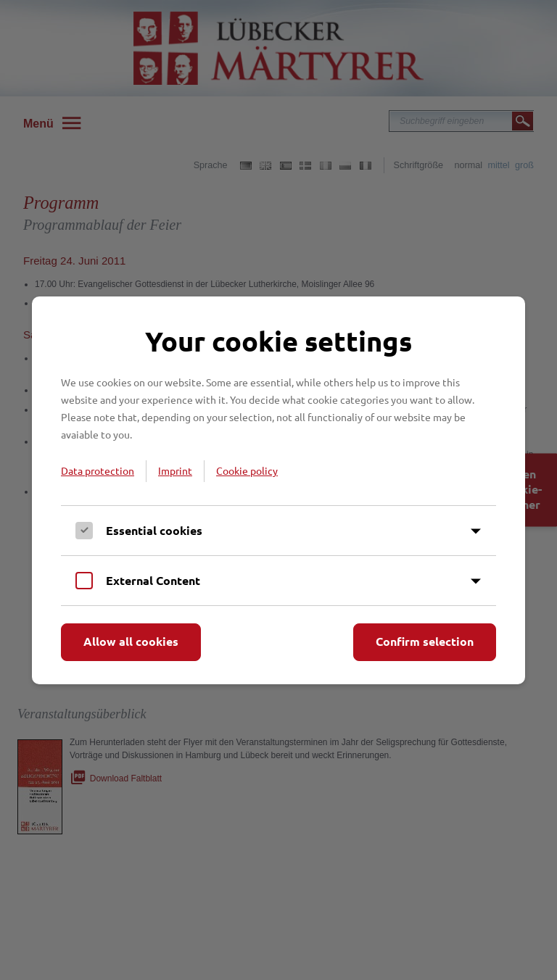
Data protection (98, 470)
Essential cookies (154, 530)
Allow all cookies (131, 641)
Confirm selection (425, 641)
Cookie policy (247, 470)
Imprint (175, 470)
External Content (153, 580)
